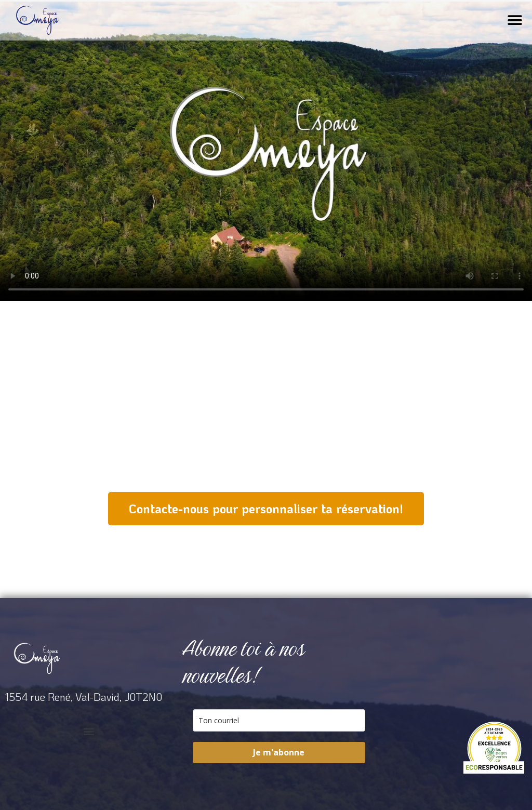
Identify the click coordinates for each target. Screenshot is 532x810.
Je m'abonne (279, 752)
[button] (515, 21)
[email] (279, 720)
